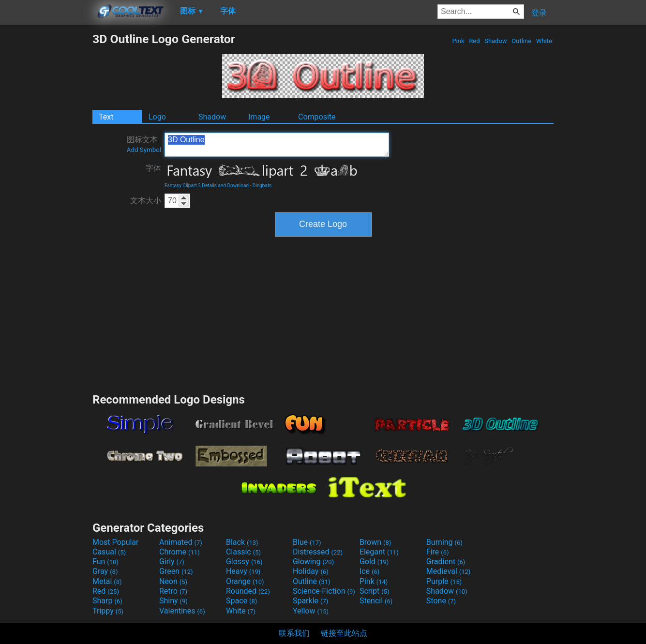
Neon (173, 581)
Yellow (311, 611)
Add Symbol (144, 150)
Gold (374, 562)
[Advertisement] (46, 177)
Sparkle (310, 601)
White (544, 41)
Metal (107, 581)
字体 (153, 168)
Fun (105, 562)
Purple (444, 581)
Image (259, 117)
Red (474, 41)
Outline (521, 41)
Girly (172, 562)
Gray (105, 571)
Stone (441, 601)
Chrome (180, 552)
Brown (375, 542)
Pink (458, 41)
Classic (243, 552)
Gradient (446, 562)
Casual (109, 552)
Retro (173, 591)
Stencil (376, 601)
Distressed (318, 552)
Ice (369, 571)
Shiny (173, 601)
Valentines (182, 611)
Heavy (243, 571)
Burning (444, 542)
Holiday (311, 571)
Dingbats (262, 186)
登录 (539, 13)
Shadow (496, 41)
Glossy (244, 562)
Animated (181, 542)
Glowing (313, 562)
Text (106, 117)
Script (375, 591)
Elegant (379, 552)
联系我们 (294, 633)
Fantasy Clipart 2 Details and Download (207, 186)
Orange (245, 581)
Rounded (248, 591)
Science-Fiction (324, 591)
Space (241, 601)
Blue (307, 542)
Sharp (107, 601)
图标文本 (144, 144)
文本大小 (146, 201)
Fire (438, 552)
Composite (317, 117)
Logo (157, 117)
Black (242, 542)
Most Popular (116, 542)
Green (176, 571)
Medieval (449, 571)
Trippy (108, 611)
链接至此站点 (344, 633)
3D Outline (277, 145)
